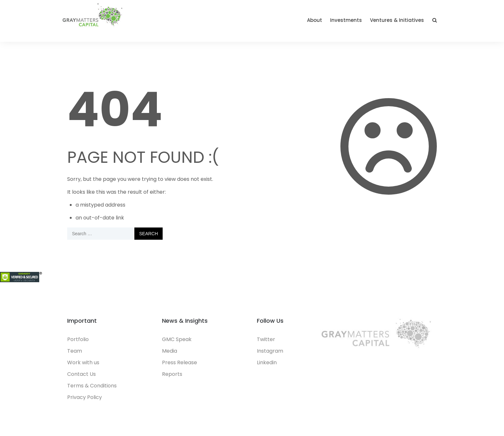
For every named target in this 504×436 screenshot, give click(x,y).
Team (75, 351)
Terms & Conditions (92, 386)
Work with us (83, 362)
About (315, 20)
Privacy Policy (85, 397)
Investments (346, 20)
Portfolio (78, 339)
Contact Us (81, 374)
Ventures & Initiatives (397, 20)
